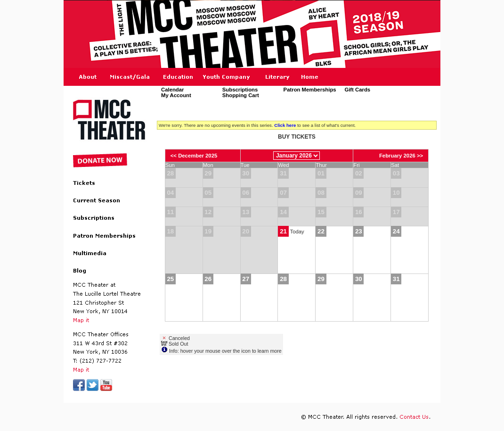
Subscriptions (240, 90)
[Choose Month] (297, 156)
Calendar (172, 90)
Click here (285, 125)
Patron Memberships (310, 90)
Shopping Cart (241, 95)
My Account (176, 95)
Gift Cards (357, 90)
